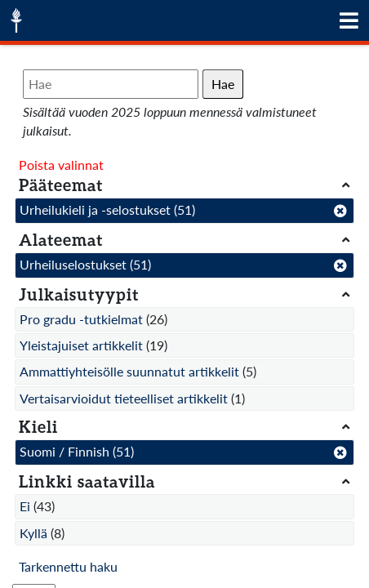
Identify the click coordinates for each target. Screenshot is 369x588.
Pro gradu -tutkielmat (81, 319)
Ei (25, 506)
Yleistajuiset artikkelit (81, 345)
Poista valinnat (61, 165)
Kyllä (33, 533)
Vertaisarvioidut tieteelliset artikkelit (124, 398)
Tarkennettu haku (68, 566)
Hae (223, 84)
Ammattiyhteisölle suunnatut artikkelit (129, 371)
